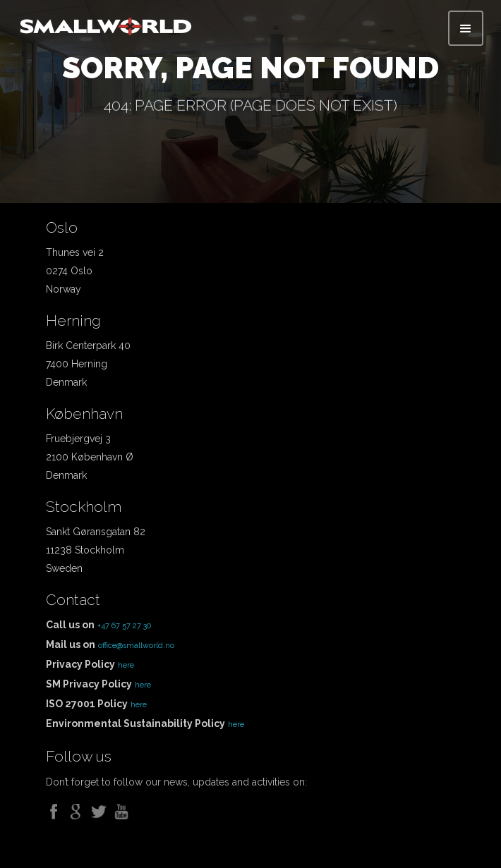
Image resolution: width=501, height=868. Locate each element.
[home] (106, 23)
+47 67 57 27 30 (124, 626)
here (126, 665)
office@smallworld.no (136, 646)
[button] (466, 28)
